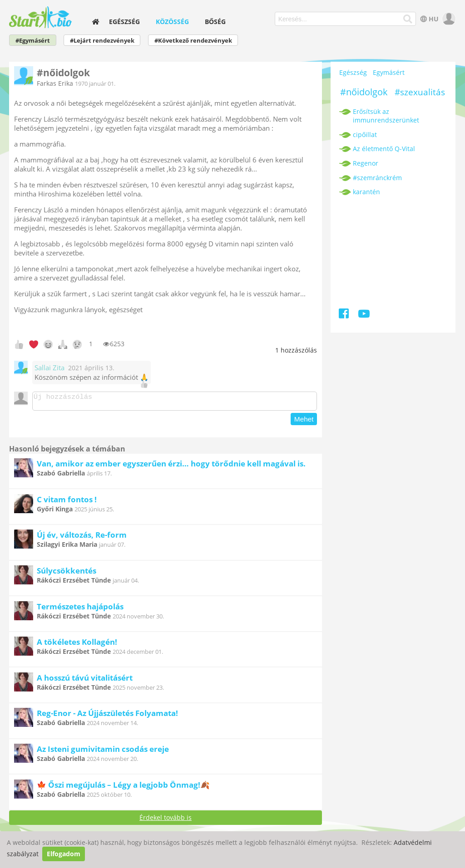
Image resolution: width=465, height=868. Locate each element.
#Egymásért (33, 41)
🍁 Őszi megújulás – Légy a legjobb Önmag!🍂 (123, 787)
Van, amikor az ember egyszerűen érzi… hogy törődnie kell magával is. (171, 466)
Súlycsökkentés (67, 573)
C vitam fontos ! (67, 502)
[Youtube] (364, 315)
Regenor (366, 163)
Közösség (172, 22)
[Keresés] (408, 19)
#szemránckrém (377, 178)
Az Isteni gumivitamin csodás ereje (103, 752)
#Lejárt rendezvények (102, 41)
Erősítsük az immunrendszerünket (386, 116)
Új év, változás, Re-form (82, 537)
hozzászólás (296, 350)
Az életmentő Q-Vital (384, 149)
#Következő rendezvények (193, 41)
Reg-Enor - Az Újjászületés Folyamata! (107, 716)
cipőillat (365, 135)
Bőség (215, 22)
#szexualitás (420, 92)
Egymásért (389, 72)
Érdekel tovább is (166, 820)
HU (428, 19)
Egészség (124, 22)
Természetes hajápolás (80, 609)
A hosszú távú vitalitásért (85, 680)
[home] (96, 22)
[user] (448, 19)
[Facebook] (344, 315)
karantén (366, 192)
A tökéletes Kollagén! (77, 645)
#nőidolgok (364, 92)
